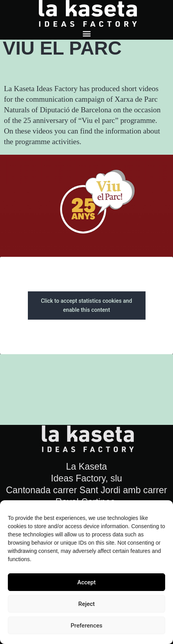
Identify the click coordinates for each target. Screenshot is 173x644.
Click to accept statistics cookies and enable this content (86, 305)
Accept (86, 582)
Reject (86, 604)
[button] (86, 33)
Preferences (86, 626)
